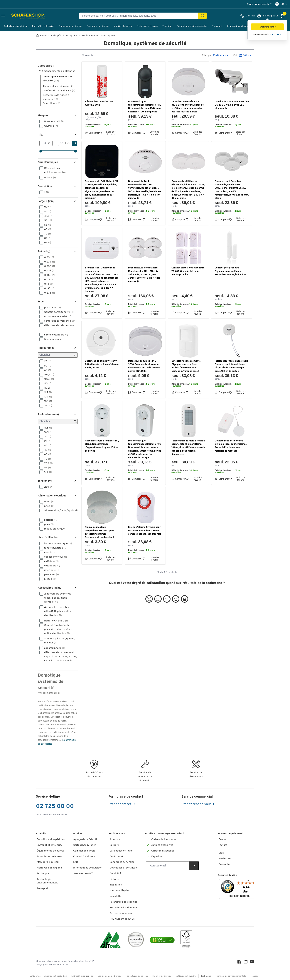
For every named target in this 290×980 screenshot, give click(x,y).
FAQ (76, 862)
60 (46, 229)
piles (48, 524)
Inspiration (116, 885)
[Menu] (248, 881)
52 (47, 366)
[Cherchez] (203, 16)
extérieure (51, 566)
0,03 (48, 257)
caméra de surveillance (58, 321)
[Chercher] (58, 355)
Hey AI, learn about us (122, 919)
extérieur (50, 561)
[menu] (260, 4)
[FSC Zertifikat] (186, 940)
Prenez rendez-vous (196, 804)
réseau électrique (55, 529)
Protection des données (123, 908)
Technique (167, 26)
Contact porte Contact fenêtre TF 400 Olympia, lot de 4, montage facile (188, 271)
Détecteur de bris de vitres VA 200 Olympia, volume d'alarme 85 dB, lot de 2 (102, 364)
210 (47, 406)
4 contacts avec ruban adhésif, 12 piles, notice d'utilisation (55, 611)
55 (47, 220)
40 (47, 212)
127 (47, 392)
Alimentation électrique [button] (52, 496)
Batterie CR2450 (55, 621)
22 (47, 441)
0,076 (48, 271)
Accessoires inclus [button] (49, 588)
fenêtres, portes (55, 548)
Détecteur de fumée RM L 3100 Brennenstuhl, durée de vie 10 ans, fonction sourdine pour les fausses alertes (188, 107)
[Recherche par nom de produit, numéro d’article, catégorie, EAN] (140, 16)
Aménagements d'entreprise (98, 36)
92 (46, 243)
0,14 (47, 284)
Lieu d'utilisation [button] (48, 537)
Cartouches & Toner (85, 845)
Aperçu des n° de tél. (85, 839)
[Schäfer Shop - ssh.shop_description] (21, 16)
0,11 (47, 280)
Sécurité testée (227, 875)
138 (47, 401)
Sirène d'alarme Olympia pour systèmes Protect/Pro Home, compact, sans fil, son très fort (145, 531)
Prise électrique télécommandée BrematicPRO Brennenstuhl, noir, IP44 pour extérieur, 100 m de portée (145, 107)
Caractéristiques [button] (48, 162)
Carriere (114, 845)
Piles (48, 502)
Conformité (116, 857)
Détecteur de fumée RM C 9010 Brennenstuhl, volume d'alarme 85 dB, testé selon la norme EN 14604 (144, 366)
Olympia (50, 126)
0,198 (48, 288)
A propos (115, 839)
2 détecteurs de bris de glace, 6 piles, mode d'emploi (55, 598)
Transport (217, 26)
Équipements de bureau (70, 26)
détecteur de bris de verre (57, 327)
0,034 (48, 262)
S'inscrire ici (276, 35)
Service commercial (121, 913)
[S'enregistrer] (267, 16)
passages (50, 575)
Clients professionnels (258, 4)
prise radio (51, 308)
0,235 (48, 293)
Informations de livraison (88, 868)
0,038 (48, 266)
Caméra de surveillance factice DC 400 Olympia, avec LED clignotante (232, 105)
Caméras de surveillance (59, 91)
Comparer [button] (92, 133)
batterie (49, 520)
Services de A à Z (83, 874)
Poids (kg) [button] (44, 251)
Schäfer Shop (117, 834)
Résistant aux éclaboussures (54, 170)
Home (43, 36)
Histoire (114, 879)
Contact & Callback (84, 857)
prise (48, 506)
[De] (43, 143)
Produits (41, 834)
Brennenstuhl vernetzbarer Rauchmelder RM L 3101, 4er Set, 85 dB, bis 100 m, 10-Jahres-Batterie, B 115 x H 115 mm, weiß (144, 275)
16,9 (47, 432)
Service (77, 834)
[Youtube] (252, 963)
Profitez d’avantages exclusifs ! (164, 834)
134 (47, 397)
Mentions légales (119, 891)
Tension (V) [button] (45, 481)
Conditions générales (122, 862)
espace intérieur (54, 557)
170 (47, 472)
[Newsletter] (167, 866)
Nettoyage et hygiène (147, 26)
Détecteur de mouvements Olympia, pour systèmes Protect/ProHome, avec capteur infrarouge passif (186, 366)
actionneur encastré (57, 316)
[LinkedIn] (246, 963)
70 (46, 234)
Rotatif (49, 178)
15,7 (47, 207)
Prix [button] (40, 135)
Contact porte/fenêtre (58, 312)
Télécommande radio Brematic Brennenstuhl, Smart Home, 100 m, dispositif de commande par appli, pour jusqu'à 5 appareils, (188, 448)
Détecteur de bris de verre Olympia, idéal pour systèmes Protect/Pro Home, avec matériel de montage (231, 446)
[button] (267, 27)
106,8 (48, 375)
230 (48, 487)
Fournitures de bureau (98, 26)
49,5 (48, 216)
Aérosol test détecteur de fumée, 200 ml (99, 103)
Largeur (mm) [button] (46, 201)
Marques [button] (43, 115)
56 (46, 225)
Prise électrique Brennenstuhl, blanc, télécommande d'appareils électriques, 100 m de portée (102, 446)
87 (46, 468)
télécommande (54, 339)
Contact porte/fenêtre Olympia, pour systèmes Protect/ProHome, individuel (231, 271)
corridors (50, 552)
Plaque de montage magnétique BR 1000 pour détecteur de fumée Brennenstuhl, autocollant (100, 532)
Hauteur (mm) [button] (46, 348)
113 (47, 383)
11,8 (47, 428)
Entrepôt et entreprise (43, 26)
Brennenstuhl (54, 121)
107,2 (48, 379)
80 (47, 238)
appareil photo (53, 648)
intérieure (51, 570)
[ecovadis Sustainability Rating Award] (136, 940)
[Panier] (283, 16)
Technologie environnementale (192, 26)
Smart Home (52, 103)
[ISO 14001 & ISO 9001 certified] (110, 940)
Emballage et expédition (16, 26)
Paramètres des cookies (123, 902)
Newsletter (116, 896)
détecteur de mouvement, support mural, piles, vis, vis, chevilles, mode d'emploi (58, 658)
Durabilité (115, 874)
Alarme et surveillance (58, 86)
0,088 (48, 275)
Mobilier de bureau (123, 26)
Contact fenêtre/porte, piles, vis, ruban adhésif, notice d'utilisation (56, 629)
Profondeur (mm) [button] (48, 414)
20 (47, 361)
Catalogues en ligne (121, 851)
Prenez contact (120, 804)
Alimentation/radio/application (58, 512)
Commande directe (84, 851)
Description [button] (45, 186)
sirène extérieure (55, 335)
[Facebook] (239, 963)
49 (46, 450)
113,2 (48, 388)
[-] (62, 143)
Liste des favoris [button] (107, 133)
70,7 (47, 463)
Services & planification (238, 26)
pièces (49, 579)
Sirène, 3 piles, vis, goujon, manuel (57, 640)
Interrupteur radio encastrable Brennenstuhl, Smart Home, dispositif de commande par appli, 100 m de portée (231, 366)
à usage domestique (57, 544)
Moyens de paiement (230, 834)
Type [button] (41, 301)
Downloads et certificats (124, 868)
